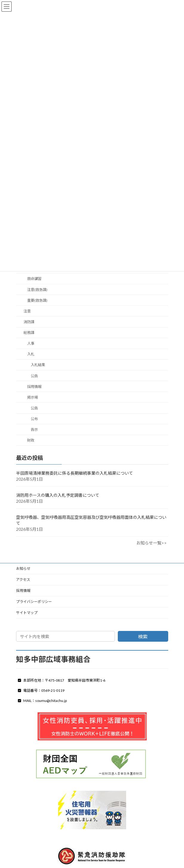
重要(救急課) (37, 300)
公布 (34, 419)
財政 (30, 440)
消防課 (29, 322)
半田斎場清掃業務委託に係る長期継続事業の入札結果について (75, 473)
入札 (30, 354)
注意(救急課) (37, 289)
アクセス (23, 580)
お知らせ (23, 568)
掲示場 (32, 397)
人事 (30, 343)
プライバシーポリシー (34, 602)
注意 (27, 311)
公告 (34, 376)
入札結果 (38, 365)
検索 (143, 636)
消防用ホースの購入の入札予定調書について (58, 495)
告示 (34, 430)
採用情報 (34, 386)
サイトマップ (27, 613)
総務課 (29, 333)
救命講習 (34, 279)
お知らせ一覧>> (151, 543)
